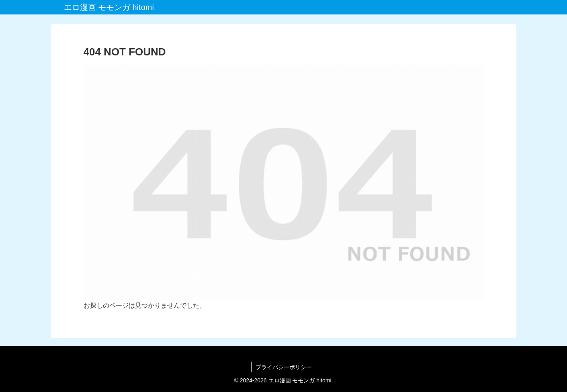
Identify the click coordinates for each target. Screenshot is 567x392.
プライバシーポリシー (284, 367)
